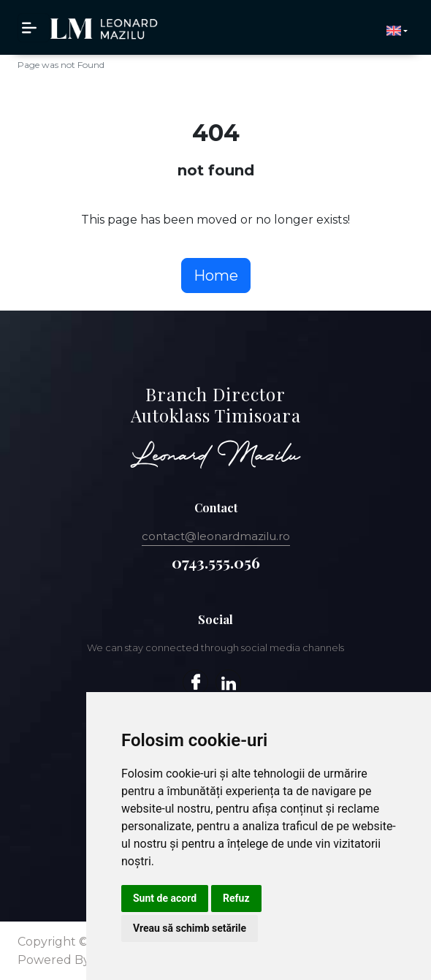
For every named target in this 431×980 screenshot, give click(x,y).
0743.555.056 (216, 562)
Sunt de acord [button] (165, 898)
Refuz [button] (236, 898)
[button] (397, 31)
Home (216, 276)
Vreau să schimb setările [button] (190, 928)
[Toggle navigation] (34, 28)
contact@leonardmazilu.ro (216, 536)
